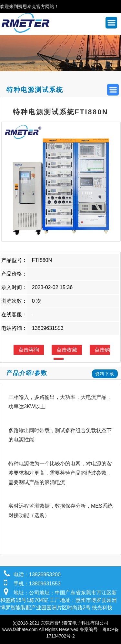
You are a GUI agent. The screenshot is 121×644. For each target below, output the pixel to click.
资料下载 (105, 374)
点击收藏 (67, 350)
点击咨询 (29, 350)
